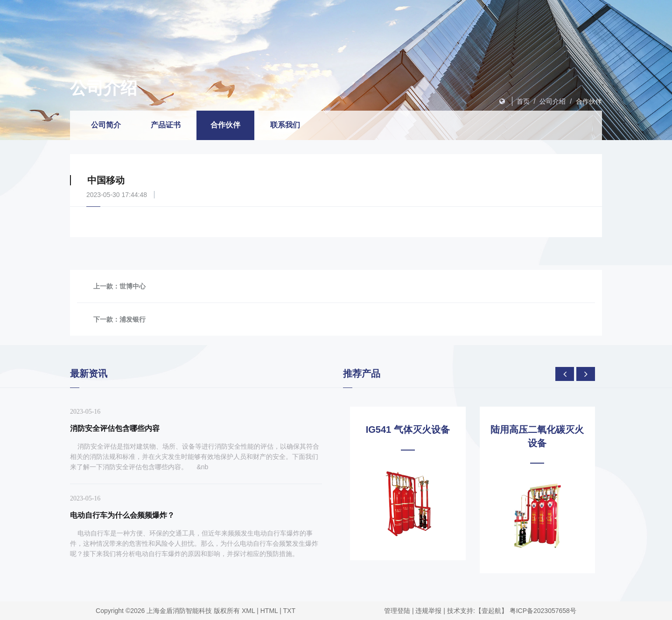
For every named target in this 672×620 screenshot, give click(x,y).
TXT (289, 611)
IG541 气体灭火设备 (408, 430)
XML (248, 611)
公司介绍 (553, 101)
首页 (523, 101)
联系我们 (285, 125)
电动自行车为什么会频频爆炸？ (122, 515)
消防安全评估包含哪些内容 (115, 428)
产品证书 (166, 125)
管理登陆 (397, 611)
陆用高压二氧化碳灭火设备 (537, 436)
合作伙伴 (589, 101)
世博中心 (133, 286)
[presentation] (565, 374)
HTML (269, 611)
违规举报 (428, 611)
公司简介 (106, 125)
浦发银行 (133, 319)
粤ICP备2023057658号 (543, 611)
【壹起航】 (491, 611)
